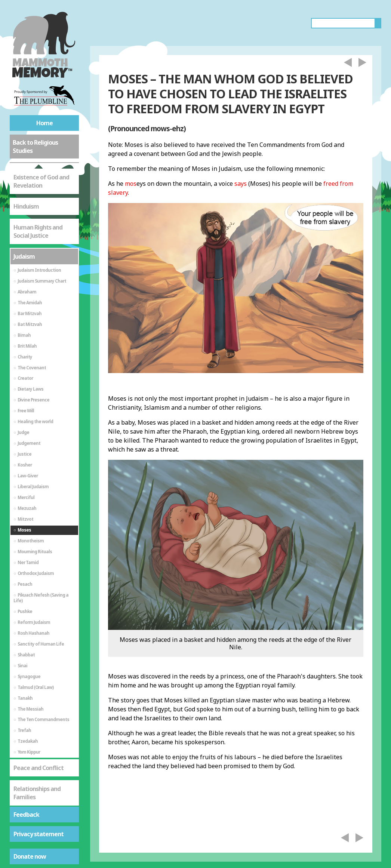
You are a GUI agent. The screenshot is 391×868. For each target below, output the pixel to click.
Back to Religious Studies (35, 147)
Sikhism (24, 798)
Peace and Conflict (39, 681)
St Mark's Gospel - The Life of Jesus (43, 773)
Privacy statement (39, 834)
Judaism (24, 170)
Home (44, 123)
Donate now (30, 856)
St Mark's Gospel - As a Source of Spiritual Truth (43, 739)
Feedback (26, 815)
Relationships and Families (37, 706)
